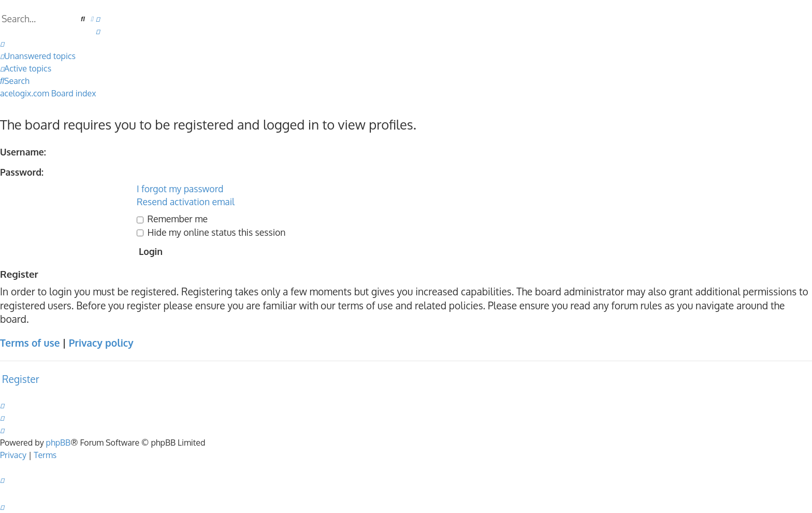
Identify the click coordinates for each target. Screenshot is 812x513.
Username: (23, 152)
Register (21, 379)
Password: (22, 172)
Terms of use (30, 343)
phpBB (59, 443)
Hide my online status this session (211, 232)
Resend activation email (186, 202)
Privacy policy (101, 343)
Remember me (172, 219)
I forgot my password (180, 189)
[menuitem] (98, 19)
